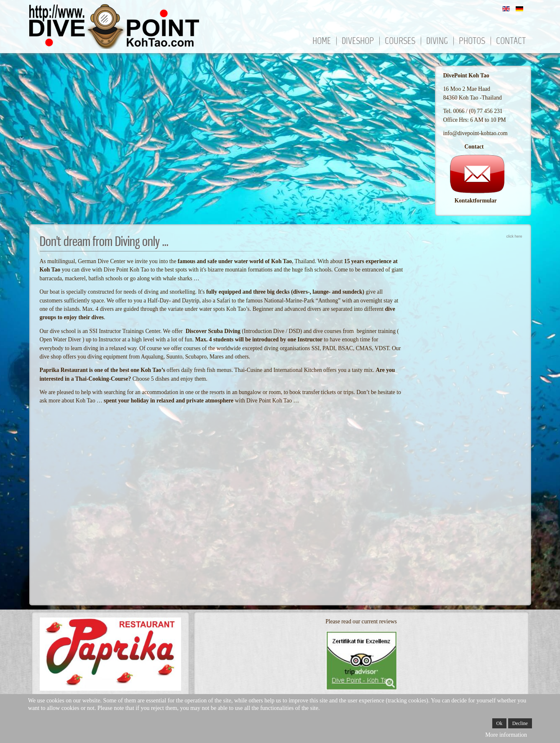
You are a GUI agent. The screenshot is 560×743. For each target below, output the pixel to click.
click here (514, 236)
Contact (511, 42)
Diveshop (358, 42)
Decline (520, 723)
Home (322, 42)
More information (506, 735)
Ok (500, 723)
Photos (472, 42)
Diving (437, 42)
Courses (400, 42)
